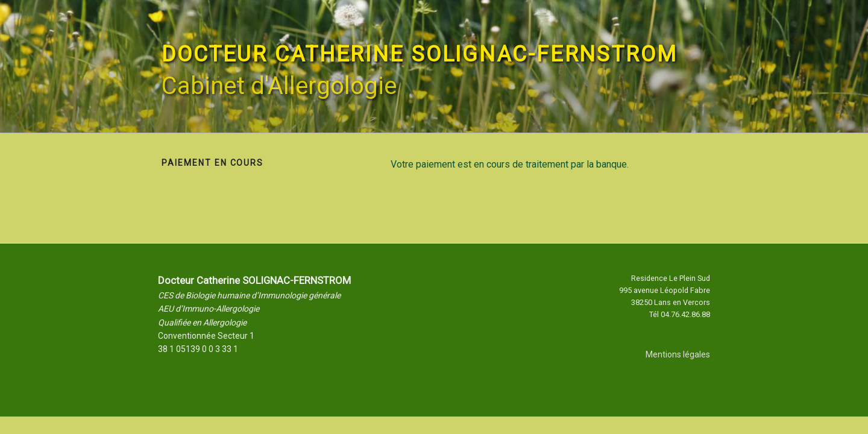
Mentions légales (678, 354)
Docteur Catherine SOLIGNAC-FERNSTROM (420, 54)
